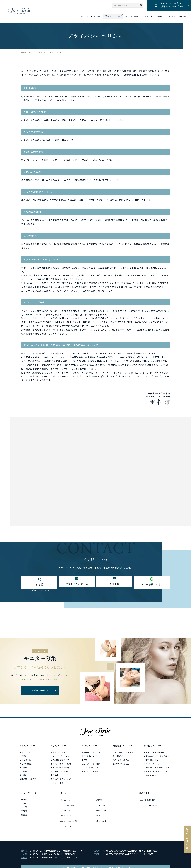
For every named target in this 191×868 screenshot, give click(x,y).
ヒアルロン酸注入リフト (61, 762)
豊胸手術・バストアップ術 (93, 754)
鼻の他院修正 (118, 758)
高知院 (24, 813)
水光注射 (54, 777)
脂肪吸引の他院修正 (121, 765)
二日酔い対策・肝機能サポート (156, 769)
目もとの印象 (25, 762)
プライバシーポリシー (70, 820)
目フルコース (25, 754)
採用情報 (182, 17)
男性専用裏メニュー (152, 762)
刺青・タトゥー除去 (90, 773)
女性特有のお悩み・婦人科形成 (156, 758)
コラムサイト (148, 805)
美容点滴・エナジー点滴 (61, 781)
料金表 (100, 17)
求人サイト (147, 801)
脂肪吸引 (85, 762)
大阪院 (24, 805)
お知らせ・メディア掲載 (70, 816)
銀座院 (24, 801)
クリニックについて (69, 805)
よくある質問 (170, 17)
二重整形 (23, 758)
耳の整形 (23, 777)
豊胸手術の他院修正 (121, 762)
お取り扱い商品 (150, 777)
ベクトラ (156, 773)
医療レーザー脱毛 (58, 754)
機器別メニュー (102, 809)
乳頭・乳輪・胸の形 (90, 758)
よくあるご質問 (67, 813)
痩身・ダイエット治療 (91, 765)
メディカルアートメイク (154, 765)
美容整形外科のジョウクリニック (34, 52)
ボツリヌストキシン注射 (61, 765)
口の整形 (23, 773)
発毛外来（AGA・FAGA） (154, 754)
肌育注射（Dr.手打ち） (60, 773)
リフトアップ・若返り (60, 758)
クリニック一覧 (132, 17)
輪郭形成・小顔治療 (28, 781)
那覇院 (24, 816)
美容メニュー (88, 16)
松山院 (24, 809)
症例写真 (144, 17)
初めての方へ (66, 801)
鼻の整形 (23, 769)
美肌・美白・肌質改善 (60, 769)
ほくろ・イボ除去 (58, 784)
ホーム (64, 794)
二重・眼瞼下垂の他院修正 (124, 754)
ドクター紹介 (156, 17)
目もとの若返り (26, 765)
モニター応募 (101, 805)
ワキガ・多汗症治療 (90, 769)
